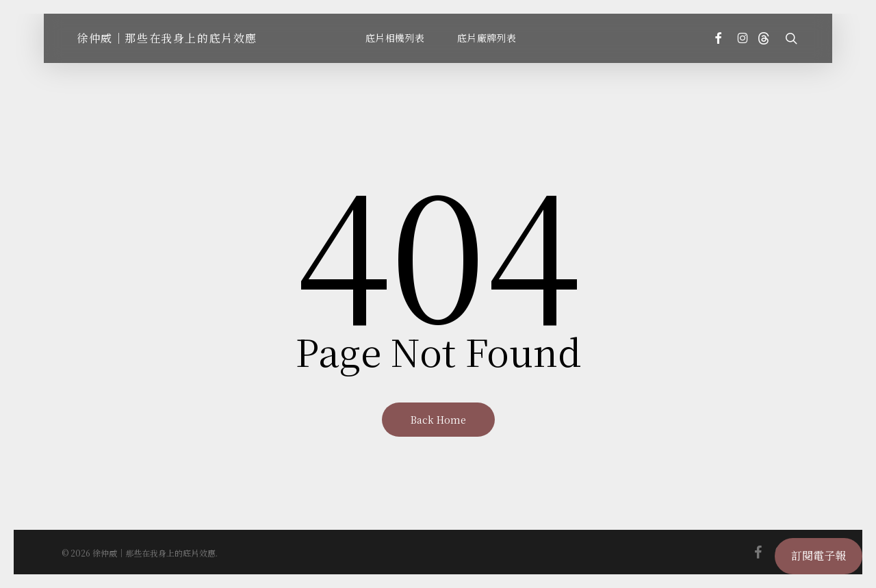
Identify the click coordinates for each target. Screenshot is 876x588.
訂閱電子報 (819, 555)
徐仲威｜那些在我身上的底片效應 (167, 38)
